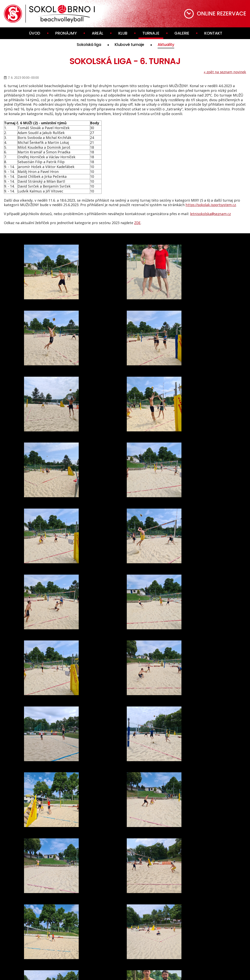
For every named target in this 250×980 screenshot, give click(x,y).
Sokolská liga (87, 45)
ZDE (137, 223)
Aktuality (169, 45)
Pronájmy (66, 33)
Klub (123, 33)
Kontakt (213, 33)
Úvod (35, 33)
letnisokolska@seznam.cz (211, 214)
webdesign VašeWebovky (125, 971)
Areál (98, 33)
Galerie (182, 33)
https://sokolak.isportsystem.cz (212, 205)
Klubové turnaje (130, 45)
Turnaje (151, 33)
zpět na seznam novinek (224, 72)
